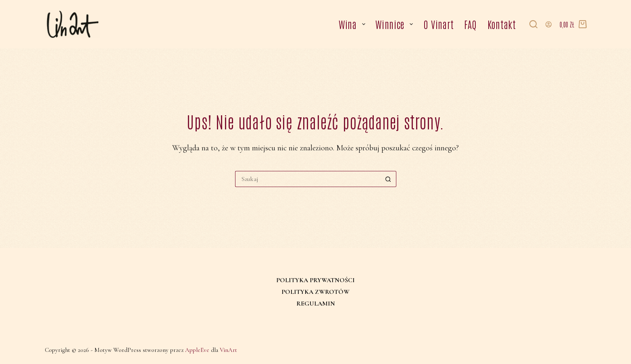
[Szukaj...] (308, 179)
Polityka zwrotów (315, 292)
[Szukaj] (533, 24)
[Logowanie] (549, 24)
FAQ (471, 24)
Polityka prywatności (315, 280)
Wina (354, 24)
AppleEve (197, 350)
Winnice (396, 24)
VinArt (228, 350)
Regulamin (316, 304)
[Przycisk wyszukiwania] (388, 179)
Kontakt (502, 24)
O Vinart (439, 24)
